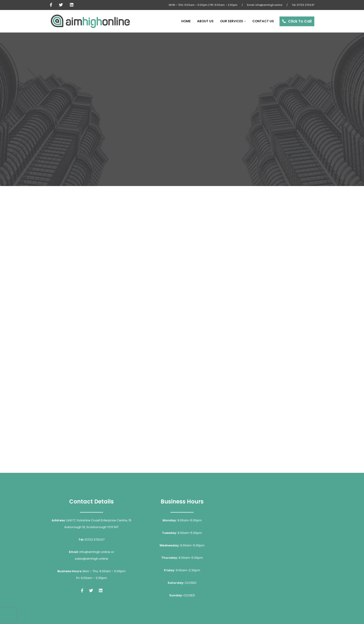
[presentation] (8, 615)
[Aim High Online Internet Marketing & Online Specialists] (90, 21)
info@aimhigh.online (269, 5)
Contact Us (263, 21)
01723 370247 (305, 5)
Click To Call (300, 21)
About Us (205, 21)
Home (186, 21)
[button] (245, 21)
